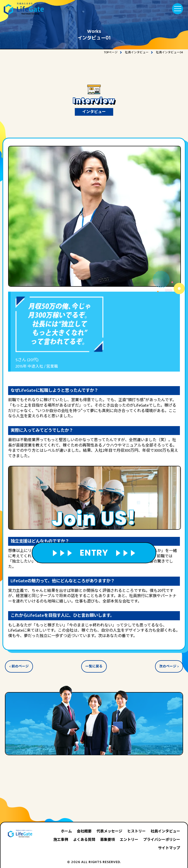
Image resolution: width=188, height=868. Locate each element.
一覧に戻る (94, 666)
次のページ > (169, 666)
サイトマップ (169, 848)
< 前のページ (19, 666)
